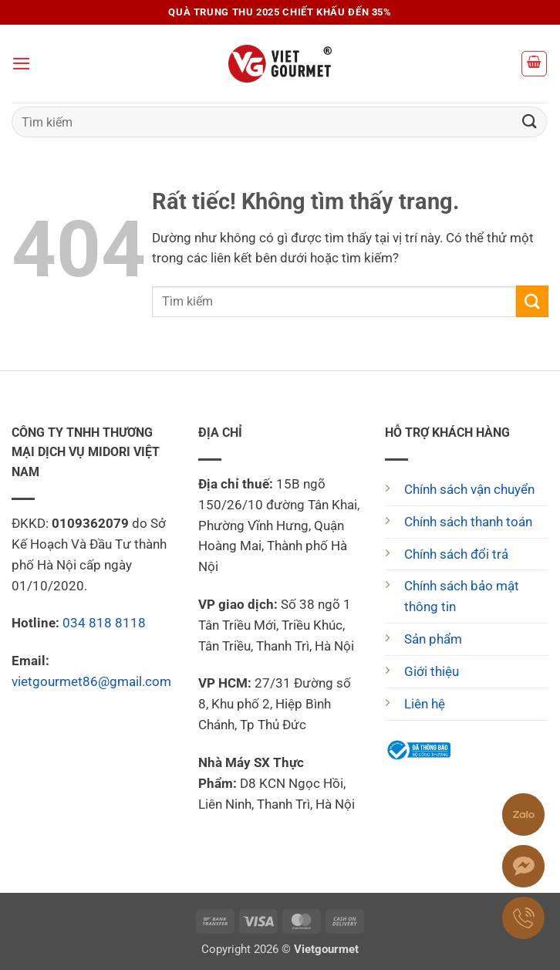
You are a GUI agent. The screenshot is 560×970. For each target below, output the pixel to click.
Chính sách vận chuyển (469, 489)
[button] (22, 64)
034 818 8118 (104, 623)
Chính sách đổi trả (456, 554)
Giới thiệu (432, 671)
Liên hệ (425, 704)
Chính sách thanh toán (468, 522)
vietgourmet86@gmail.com (91, 681)
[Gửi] (530, 122)
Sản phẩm (433, 639)
